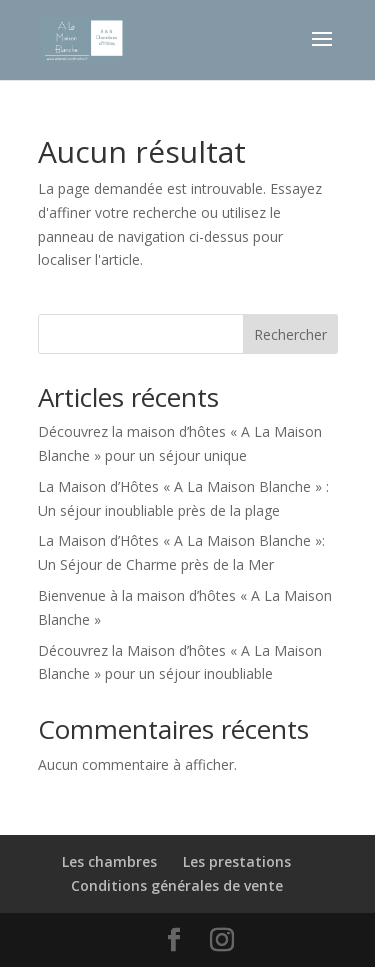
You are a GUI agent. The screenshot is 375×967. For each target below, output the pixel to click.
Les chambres (109, 861)
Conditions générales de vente (177, 885)
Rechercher (290, 334)
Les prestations (237, 861)
